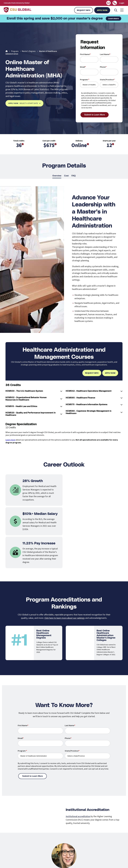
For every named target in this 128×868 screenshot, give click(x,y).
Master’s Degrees (29, 51)
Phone (103, 67)
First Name (85, 54)
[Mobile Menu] (122, 10)
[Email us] (108, 3)
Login (122, 3)
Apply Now (102, 10)
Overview (57, 176)
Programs (15, 51)
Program (85, 80)
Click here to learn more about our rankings (65, 618)
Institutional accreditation (78, 816)
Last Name (105, 54)
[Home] (7, 51)
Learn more (113, 18)
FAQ (74, 176)
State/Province (107, 80)
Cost (66, 176)
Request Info (84, 10)
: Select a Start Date (24, 103)
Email (83, 67)
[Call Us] (115, 3)
